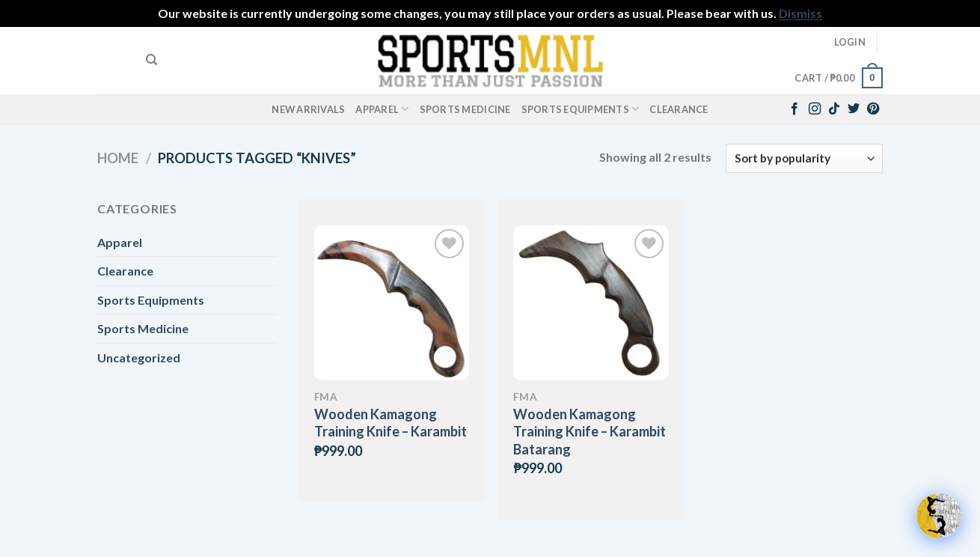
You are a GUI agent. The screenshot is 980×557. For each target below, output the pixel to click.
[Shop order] (804, 158)
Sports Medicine (465, 109)
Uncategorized (139, 357)
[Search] (151, 60)
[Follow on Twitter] (854, 109)
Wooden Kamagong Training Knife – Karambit (391, 423)
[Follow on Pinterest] (873, 109)
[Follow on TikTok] (834, 109)
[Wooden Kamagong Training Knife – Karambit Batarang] (591, 303)
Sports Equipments (581, 109)
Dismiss (800, 13)
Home (118, 158)
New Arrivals (308, 109)
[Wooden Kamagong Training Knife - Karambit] (392, 303)
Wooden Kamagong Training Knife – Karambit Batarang (589, 432)
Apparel (382, 109)
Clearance (679, 109)
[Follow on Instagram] (815, 109)
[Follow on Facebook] (794, 109)
